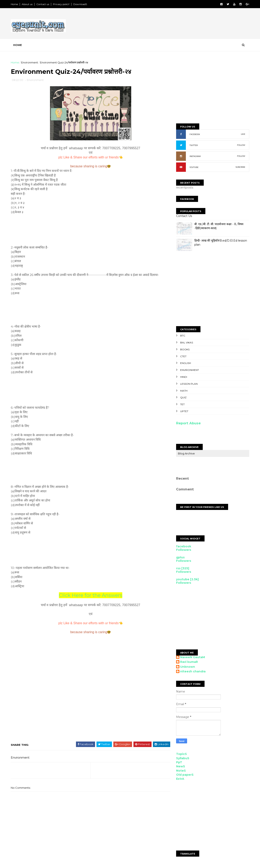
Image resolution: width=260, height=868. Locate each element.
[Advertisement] (175, 24)
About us (28, 4)
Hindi (183, 377)
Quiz (183, 397)
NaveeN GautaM (192, 657)
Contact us (43, 4)
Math (183, 391)
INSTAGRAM (195, 156)
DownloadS (81, 4)
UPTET (184, 411)
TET (182, 404)
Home (15, 4)
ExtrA (180, 779)
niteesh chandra (192, 671)
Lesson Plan (188, 384)
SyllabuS (182, 758)
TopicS (181, 754)
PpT (179, 762)
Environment (30, 62)
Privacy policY (62, 4)
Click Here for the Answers (89, 595)
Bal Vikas (186, 343)
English (185, 363)
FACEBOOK (194, 134)
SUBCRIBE (240, 167)
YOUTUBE (194, 167)
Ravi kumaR (189, 662)
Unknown (187, 667)
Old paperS (184, 775)
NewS (180, 766)
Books (184, 349)
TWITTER (193, 145)
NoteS (181, 771)
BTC (182, 336)
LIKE (243, 134)
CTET (183, 356)
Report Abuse (188, 423)
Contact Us (184, 216)
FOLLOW (241, 145)
